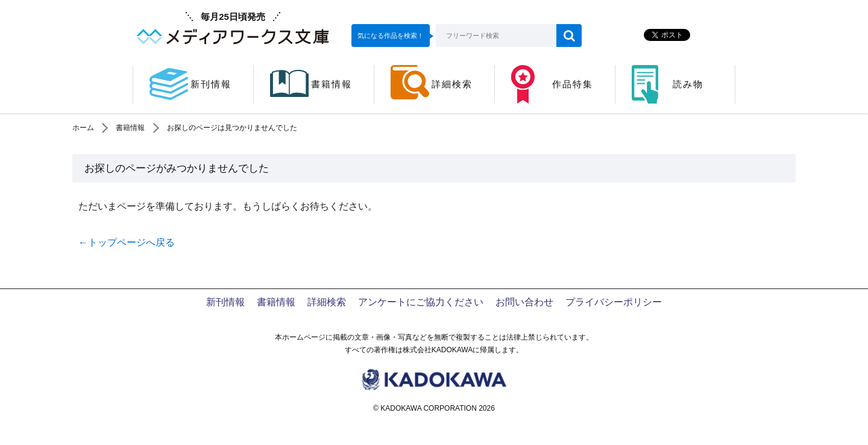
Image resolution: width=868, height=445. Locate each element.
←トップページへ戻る (127, 242)
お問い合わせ (524, 302)
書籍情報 (130, 128)
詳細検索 (327, 302)
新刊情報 (225, 302)
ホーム (83, 128)
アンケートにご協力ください (421, 302)
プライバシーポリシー (614, 302)
